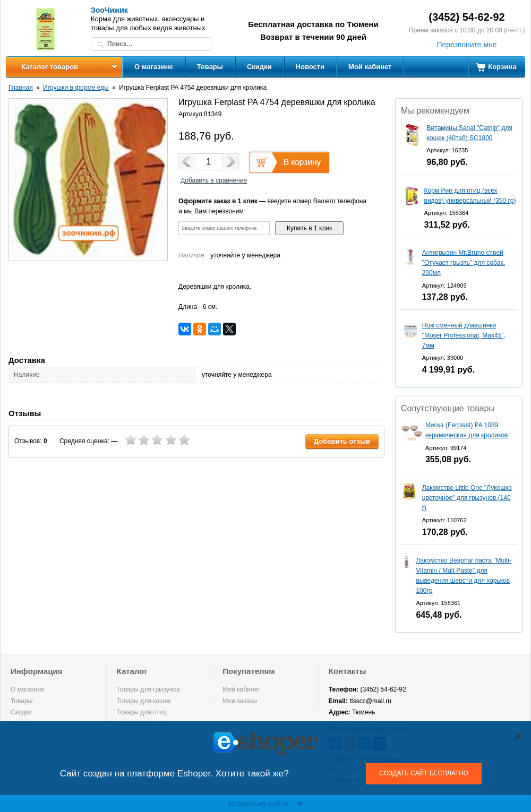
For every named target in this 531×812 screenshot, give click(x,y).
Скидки (259, 67)
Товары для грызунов (148, 689)
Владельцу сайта (266, 804)
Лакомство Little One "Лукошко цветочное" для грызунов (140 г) (467, 498)
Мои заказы (240, 701)
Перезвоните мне (466, 45)
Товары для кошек (144, 701)
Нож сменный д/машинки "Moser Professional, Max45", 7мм (464, 335)
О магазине (154, 67)
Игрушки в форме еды (76, 88)
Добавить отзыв (342, 441)
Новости (310, 67)
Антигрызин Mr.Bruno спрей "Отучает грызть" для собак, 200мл (464, 263)
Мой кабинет (370, 67)
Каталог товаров (50, 67)
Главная (21, 88)
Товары (210, 67)
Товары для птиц (142, 712)
